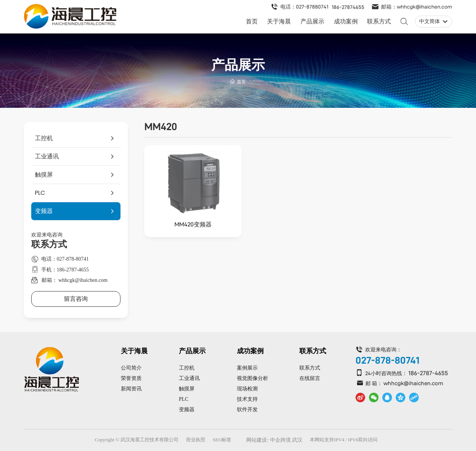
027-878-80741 (387, 360)
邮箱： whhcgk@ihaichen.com (75, 280)
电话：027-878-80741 (65, 259)
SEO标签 (222, 440)
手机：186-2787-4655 (65, 270)
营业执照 (196, 440)
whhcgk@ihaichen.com (413, 383)
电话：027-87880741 (304, 7)
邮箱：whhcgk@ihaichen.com (417, 7)
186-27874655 (348, 7)
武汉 (297, 440)
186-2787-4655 (428, 373)
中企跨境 (280, 440)
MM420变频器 (193, 224)
